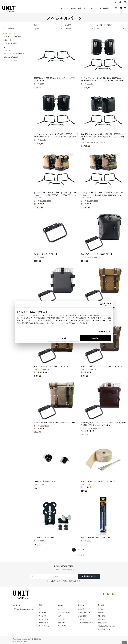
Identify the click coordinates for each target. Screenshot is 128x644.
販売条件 (101, 609)
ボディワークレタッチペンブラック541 (96, 537)
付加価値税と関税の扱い (86, 622)
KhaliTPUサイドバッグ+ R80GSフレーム (97, 254)
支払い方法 (102, 615)
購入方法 (81, 609)
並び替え (68, 25)
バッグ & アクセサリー (12, 37)
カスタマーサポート (85, 612)
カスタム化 (64, 338)
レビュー (61, 622)
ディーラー (93, 8)
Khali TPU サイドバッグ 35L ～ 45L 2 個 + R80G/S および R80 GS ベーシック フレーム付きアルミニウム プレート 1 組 (103, 137)
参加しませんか (89, 576)
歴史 (85, 8)
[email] (66, 576)
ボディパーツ (9, 40)
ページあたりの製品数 (104, 25)
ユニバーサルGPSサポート (44, 537)
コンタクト (82, 619)
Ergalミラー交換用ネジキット (45, 481)
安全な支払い (102, 622)
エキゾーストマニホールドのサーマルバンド (98, 481)
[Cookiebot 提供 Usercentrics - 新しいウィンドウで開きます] (102, 304)
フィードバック (44, 625)
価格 (35, 25)
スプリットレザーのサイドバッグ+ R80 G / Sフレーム (102, 366)
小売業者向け (43, 622)
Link (79, 580)
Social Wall (62, 625)
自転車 (73, 8)
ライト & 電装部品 (11, 43)
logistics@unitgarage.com (26, 609)
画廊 (80, 8)
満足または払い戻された (106, 625)
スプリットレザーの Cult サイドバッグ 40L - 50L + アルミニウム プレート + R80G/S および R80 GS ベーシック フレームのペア (103, 195)
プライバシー (43, 615)
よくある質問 (104, 8)
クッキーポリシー (45, 619)
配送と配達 (102, 619)
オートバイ (65, 8)
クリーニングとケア (11, 60)
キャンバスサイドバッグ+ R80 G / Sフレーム (51, 366)
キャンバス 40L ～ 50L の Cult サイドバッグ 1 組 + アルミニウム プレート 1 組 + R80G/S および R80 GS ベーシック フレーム (56, 195)
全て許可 (95, 338)
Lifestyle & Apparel (11, 57)
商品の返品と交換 (104, 629)
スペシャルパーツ (9, 33)
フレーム (7, 50)
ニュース (61, 619)
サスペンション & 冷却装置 (14, 54)
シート (7, 47)
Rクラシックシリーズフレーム (46, 254)
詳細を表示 (103, 331)
